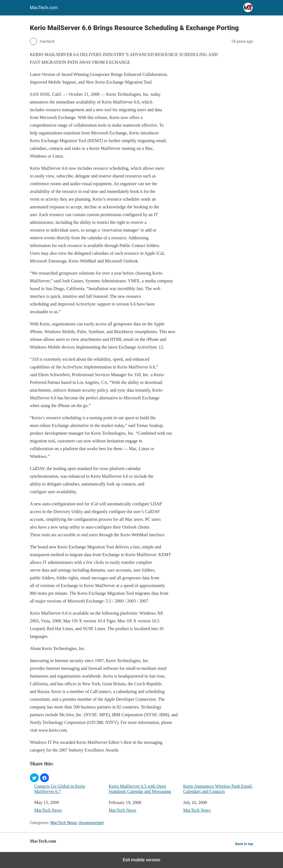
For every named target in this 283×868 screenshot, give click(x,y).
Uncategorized (91, 823)
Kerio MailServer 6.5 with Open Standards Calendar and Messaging (140, 789)
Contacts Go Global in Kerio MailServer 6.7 (60, 789)
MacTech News (48, 810)
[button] (34, 778)
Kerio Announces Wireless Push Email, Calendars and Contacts (218, 789)
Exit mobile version (141, 860)
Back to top (244, 844)
